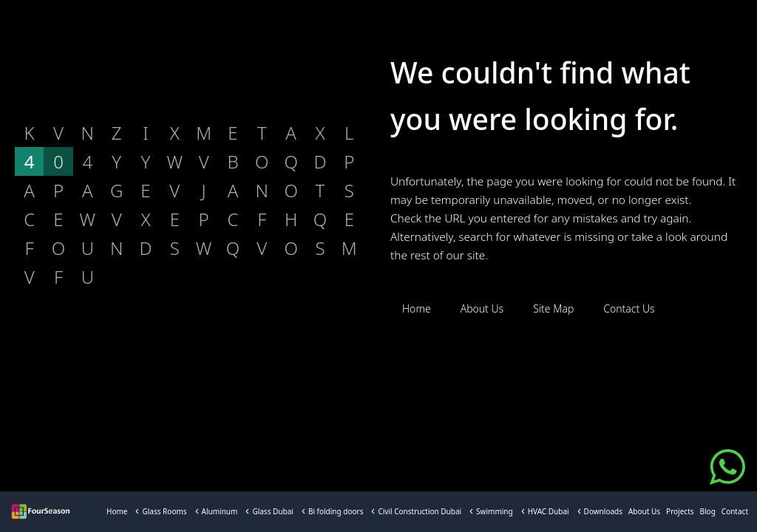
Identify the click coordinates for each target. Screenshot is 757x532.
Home (117, 511)
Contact (735, 511)
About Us (644, 511)
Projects (680, 511)
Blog (708, 511)
